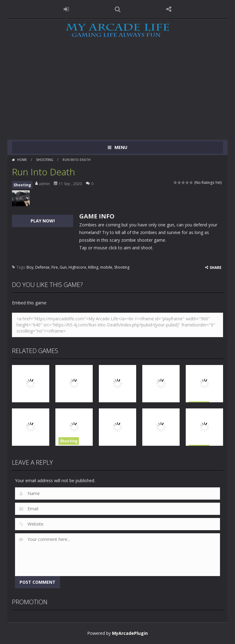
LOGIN (66, 9)
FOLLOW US (169, 9)
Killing (93, 267)
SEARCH (117, 9)
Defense (42, 267)
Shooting (45, 160)
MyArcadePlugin (130, 633)
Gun (63, 267)
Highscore (77, 267)
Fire (55, 267)
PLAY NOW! (43, 221)
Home (22, 160)
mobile (106, 267)
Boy (30, 267)
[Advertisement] (117, 94)
